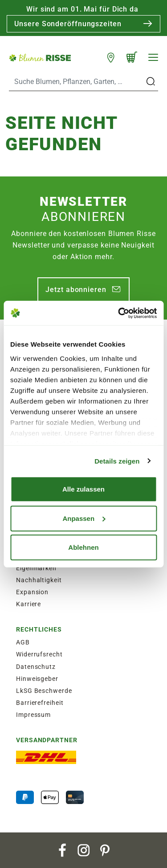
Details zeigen (117, 461)
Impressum (33, 715)
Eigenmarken (36, 568)
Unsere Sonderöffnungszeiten (68, 24)
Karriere (29, 604)
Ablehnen (83, 547)
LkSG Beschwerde (44, 691)
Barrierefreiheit (40, 703)
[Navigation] (153, 57)
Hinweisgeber (37, 679)
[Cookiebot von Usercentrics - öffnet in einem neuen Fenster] (119, 313)
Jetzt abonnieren (76, 290)
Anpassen (84, 518)
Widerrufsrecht (39, 654)
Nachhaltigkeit (39, 580)
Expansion (32, 592)
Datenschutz (36, 667)
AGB (23, 642)
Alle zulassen (83, 489)
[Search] (77, 82)
